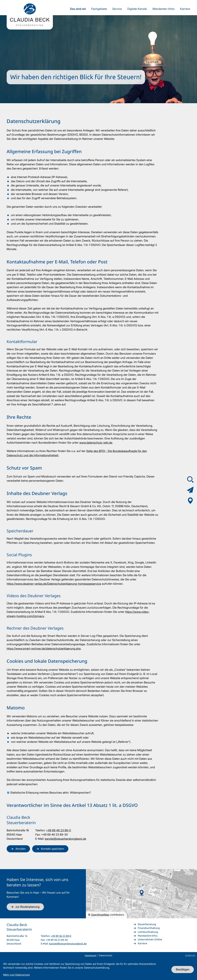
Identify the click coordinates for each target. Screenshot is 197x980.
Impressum (91, 956)
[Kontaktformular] (190, 490)
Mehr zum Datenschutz (17, 975)
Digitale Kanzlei (137, 9)
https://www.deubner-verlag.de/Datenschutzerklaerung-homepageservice (54, 584)
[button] (18, 849)
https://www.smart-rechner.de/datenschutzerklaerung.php (44, 649)
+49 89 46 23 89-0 (59, 830)
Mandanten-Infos (163, 9)
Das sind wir (78, 9)
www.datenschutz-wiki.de (96, 443)
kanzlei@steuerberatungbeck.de (65, 839)
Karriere (185, 9)
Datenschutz (106, 956)
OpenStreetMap (100, 915)
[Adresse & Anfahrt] (190, 500)
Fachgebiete (99, 9)
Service (117, 9)
